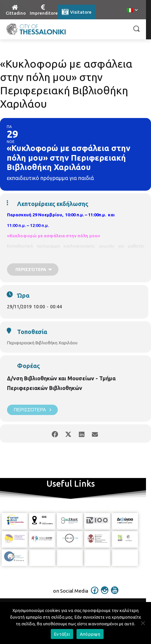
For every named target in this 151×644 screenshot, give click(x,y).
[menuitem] (132, 11)
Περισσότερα (32, 410)
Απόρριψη (90, 634)
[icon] (95, 595)
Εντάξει (62, 634)
